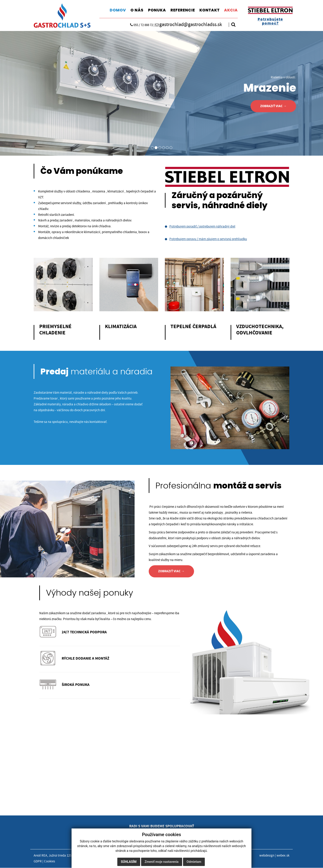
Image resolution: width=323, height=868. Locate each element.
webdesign (267, 856)
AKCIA (231, 10)
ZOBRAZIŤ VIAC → (273, 106)
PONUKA (157, 10)
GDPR (38, 862)
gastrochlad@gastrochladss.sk (189, 25)
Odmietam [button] (194, 862)
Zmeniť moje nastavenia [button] (162, 862)
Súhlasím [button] (129, 862)
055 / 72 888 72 (139, 25)
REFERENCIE (183, 10)
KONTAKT (210, 10)
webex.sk (283, 856)
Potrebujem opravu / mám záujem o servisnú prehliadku (208, 239)
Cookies (49, 862)
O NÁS (137, 10)
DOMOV (118, 10)
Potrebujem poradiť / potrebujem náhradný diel (202, 226)
